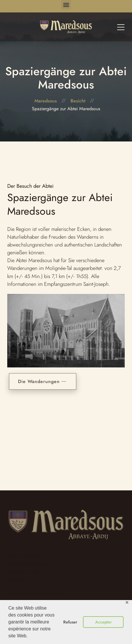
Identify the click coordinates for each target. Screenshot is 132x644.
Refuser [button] (70, 622)
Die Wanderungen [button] (44, 381)
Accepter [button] (103, 622)
